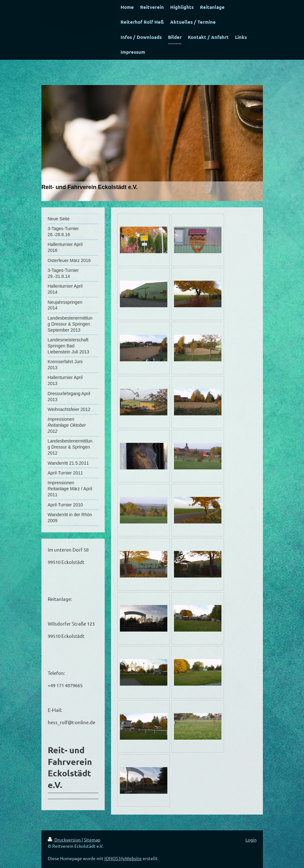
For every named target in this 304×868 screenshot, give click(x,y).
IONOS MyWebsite (123, 858)
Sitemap (92, 840)
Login (251, 840)
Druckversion (65, 840)
